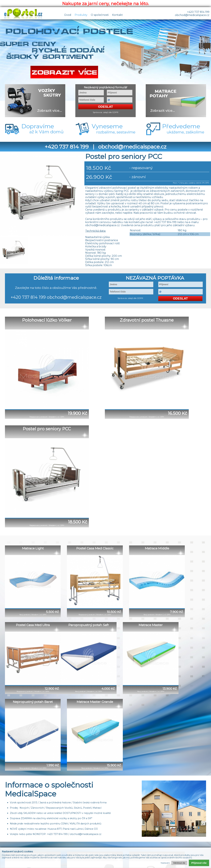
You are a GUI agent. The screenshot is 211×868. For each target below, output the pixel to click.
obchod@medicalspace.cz (192, 15)
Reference (109, 828)
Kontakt (117, 15)
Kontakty (124, 828)
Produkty (81, 15)
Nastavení (165, 863)
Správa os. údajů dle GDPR (106, 112)
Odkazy (148, 828)
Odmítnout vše (179, 863)
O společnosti (100, 15)
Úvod (68, 15)
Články (137, 828)
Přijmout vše (199, 863)
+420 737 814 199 (198, 12)
